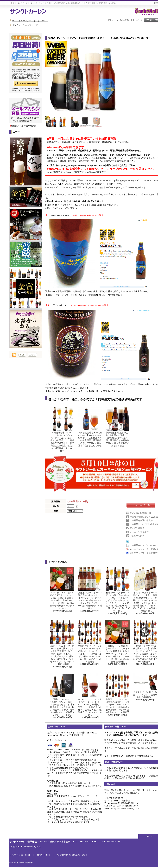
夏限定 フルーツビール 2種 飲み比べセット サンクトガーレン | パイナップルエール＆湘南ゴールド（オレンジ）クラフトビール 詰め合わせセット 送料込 (90, 588)
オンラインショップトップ (25, 25)
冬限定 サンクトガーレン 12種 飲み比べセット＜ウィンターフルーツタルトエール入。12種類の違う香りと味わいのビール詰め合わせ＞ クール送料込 (117, 694)
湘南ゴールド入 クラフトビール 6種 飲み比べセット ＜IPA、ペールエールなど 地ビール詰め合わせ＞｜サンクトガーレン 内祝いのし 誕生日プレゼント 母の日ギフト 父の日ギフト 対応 (117, 589)
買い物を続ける (137, 528)
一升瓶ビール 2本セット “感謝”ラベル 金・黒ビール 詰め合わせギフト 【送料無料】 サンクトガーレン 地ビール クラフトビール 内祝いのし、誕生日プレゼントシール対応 (62, 695)
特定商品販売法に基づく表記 (72, 855)
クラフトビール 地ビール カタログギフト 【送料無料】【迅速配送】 (145, 686)
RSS (22, 355)
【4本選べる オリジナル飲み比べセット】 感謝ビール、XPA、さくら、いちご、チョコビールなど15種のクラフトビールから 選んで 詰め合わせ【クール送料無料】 (145, 641)
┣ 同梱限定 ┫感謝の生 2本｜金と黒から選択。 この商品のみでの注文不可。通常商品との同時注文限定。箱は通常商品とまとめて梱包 (117, 427)
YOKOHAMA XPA (60, 215)
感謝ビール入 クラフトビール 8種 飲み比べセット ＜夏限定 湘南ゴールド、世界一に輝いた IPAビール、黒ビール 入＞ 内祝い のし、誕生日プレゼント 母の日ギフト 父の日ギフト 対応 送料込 (62, 643)
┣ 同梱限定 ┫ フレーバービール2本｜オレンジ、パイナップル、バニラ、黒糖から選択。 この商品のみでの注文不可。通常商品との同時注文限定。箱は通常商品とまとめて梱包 (62, 429)
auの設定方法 (56, 172)
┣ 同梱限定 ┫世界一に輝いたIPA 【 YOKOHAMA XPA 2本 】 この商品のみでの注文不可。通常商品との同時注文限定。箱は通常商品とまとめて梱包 (90, 427)
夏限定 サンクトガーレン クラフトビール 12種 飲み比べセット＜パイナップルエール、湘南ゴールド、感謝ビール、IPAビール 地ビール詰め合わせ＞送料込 (90, 641)
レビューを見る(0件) (139, 532)
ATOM (32, 355)
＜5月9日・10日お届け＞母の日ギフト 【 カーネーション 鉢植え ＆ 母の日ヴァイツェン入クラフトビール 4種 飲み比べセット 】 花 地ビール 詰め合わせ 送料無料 (117, 641)
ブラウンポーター (60, 305)
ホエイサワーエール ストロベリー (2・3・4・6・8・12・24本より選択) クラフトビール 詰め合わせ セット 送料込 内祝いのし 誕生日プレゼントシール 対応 (90, 695)
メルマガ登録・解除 (20, 855)
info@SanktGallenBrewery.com (125, 808)
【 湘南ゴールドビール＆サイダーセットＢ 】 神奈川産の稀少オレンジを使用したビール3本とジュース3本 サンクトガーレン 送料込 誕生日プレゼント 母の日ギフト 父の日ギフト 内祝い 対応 (145, 589)
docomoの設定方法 (75, 172)
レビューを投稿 (137, 536)
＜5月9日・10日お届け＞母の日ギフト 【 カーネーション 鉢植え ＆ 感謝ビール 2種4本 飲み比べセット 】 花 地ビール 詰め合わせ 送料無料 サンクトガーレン (62, 588)
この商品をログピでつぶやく (143, 545)
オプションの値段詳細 (140, 513)
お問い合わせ (44, 855)
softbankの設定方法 (96, 172)
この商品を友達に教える (141, 520)
